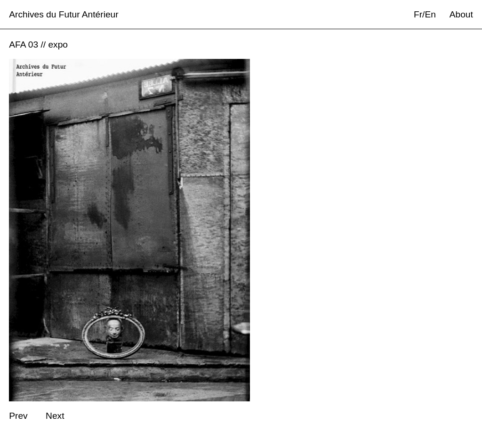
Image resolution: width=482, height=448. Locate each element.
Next (55, 416)
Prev (18, 416)
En (430, 14)
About (461, 14)
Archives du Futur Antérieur (64, 14)
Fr (418, 14)
